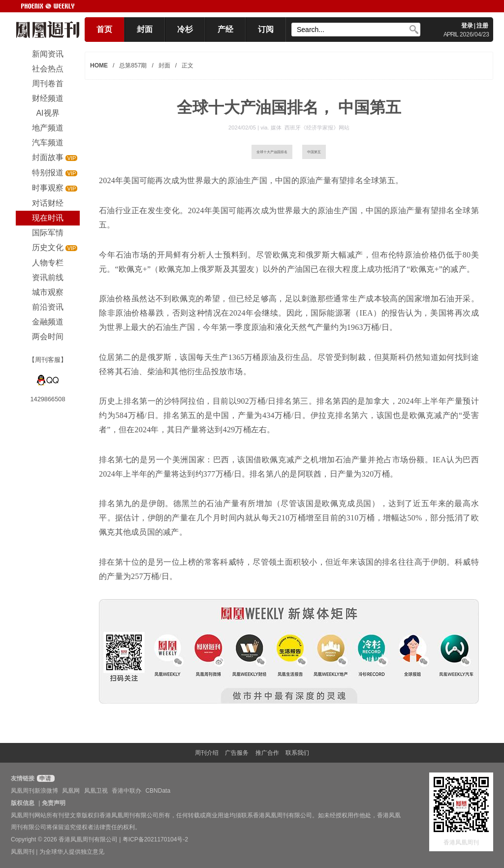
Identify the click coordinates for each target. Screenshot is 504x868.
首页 (104, 29)
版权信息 (23, 803)
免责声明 (54, 803)
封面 (145, 29)
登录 (467, 26)
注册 (482, 26)
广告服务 (237, 753)
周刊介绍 (207, 753)
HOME (99, 65)
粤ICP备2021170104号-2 (155, 839)
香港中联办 (126, 791)
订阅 (266, 29)
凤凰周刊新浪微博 (34, 791)
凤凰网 (71, 791)
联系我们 (297, 753)
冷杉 (185, 29)
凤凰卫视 (96, 791)
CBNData (158, 791)
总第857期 (133, 65)
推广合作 (267, 753)
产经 (225, 29)
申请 (45, 778)
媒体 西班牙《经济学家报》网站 (310, 128)
